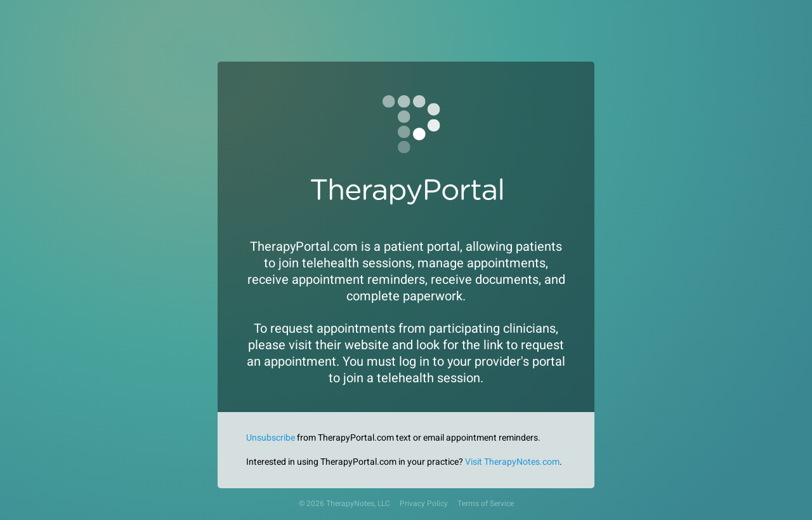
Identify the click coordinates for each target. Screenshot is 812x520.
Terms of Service (486, 504)
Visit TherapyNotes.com (512, 462)
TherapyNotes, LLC (358, 504)
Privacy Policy (424, 504)
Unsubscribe (271, 438)
